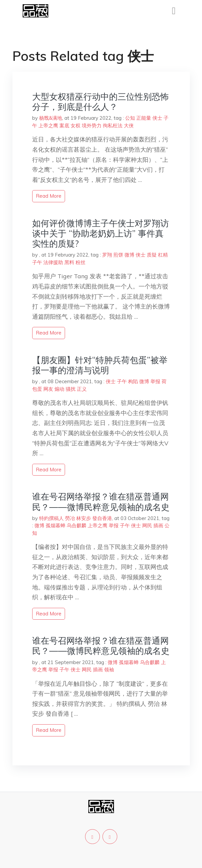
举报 (155, 381)
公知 (130, 118)
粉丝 (80, 262)
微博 (129, 255)
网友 (48, 389)
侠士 (157, 118)
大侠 (129, 125)
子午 (37, 262)
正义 (82, 389)
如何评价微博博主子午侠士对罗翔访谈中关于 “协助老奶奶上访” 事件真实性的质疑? (101, 233)
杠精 (163, 255)
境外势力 (92, 125)
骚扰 (71, 389)
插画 (158, 525)
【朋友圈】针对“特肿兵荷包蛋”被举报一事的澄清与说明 (100, 365)
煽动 (59, 389)
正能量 (144, 118)
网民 (147, 525)
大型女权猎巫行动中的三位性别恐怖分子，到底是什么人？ (101, 102)
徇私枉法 (113, 125)
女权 (76, 125)
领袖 (109, 670)
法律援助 (53, 262)
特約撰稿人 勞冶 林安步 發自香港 (76, 518)
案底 (64, 125)
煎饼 (118, 255)
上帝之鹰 (48, 125)
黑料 (69, 262)
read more (49, 196)
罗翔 (107, 255)
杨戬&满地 (51, 118)
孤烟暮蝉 (56, 525)
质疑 (152, 255)
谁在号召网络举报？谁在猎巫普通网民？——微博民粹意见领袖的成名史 (101, 502)
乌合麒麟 (77, 525)
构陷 (133, 381)
